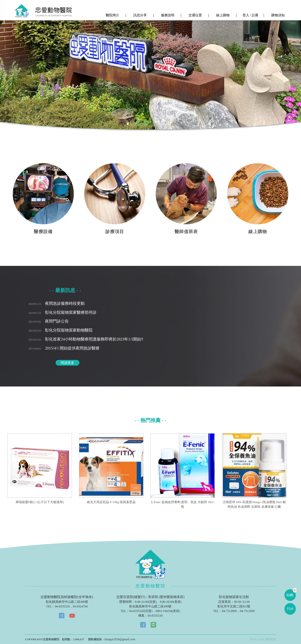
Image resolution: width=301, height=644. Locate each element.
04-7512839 (247, 611)
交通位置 (195, 15)
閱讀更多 (68, 363)
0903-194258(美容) (168, 611)
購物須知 (278, 15)
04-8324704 (80, 606)
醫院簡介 (112, 15)
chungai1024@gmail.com (119, 639)
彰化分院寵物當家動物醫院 (61, 330)
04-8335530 (155, 616)
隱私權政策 (95, 639)
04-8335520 (62, 606)
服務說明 (167, 15)
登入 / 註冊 (250, 15)
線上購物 (222, 15)
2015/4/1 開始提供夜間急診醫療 (64, 348)
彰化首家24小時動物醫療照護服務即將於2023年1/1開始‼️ (86, 339)
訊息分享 (140, 15)
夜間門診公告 (49, 321)
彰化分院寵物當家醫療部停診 (63, 312)
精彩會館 (270, 639)
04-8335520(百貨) (141, 611)
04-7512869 (229, 611)
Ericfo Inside (257, 639)
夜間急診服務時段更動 (57, 303)
